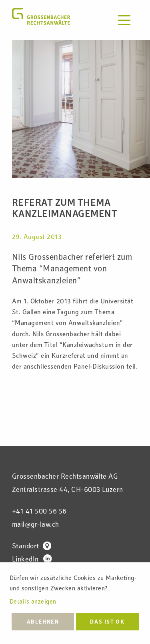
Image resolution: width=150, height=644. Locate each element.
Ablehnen (43, 622)
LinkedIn (32, 560)
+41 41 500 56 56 (39, 512)
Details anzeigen (33, 602)
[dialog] (75, 603)
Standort (32, 547)
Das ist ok (107, 622)
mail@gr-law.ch (36, 525)
